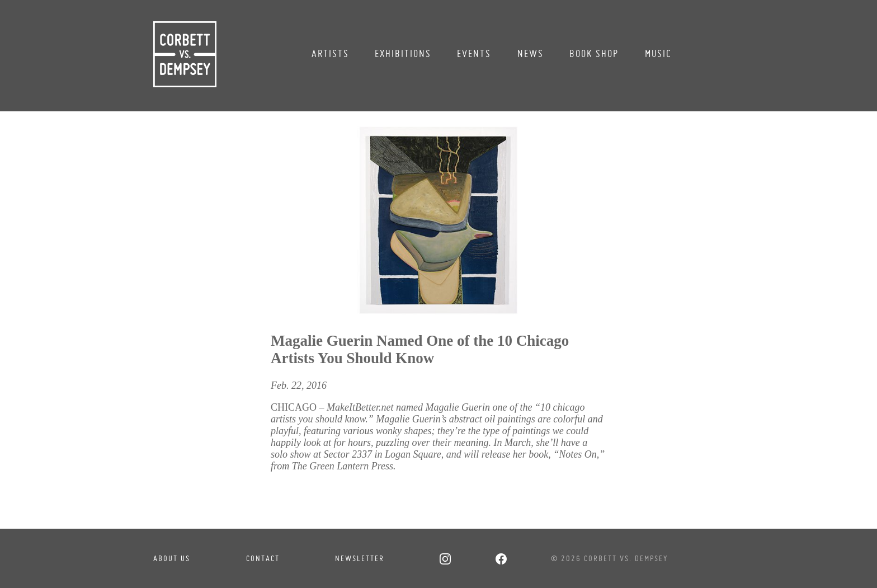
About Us (172, 558)
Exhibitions (403, 53)
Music (658, 53)
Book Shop (594, 53)
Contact (263, 558)
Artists (330, 53)
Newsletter (360, 558)
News (531, 53)
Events (474, 53)
